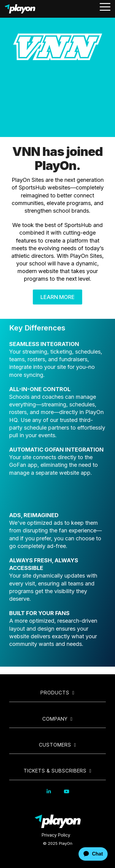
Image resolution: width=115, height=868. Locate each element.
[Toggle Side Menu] (105, 6)
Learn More (57, 297)
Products (55, 693)
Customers (55, 745)
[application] (88, 854)
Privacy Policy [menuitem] (56, 835)
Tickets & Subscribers (55, 771)
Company (55, 719)
